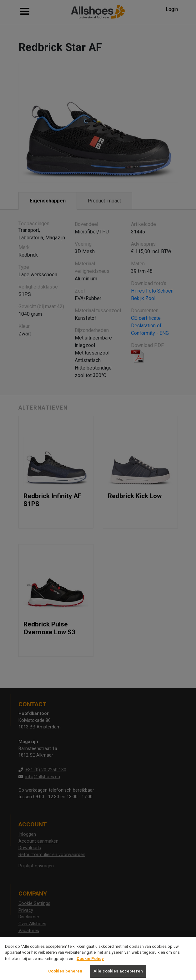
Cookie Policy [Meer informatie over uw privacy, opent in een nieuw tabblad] (90, 962)
